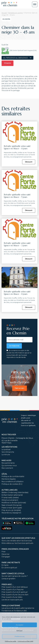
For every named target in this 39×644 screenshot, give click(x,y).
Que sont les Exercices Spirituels (18, 538)
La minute (6, 455)
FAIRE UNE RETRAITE (11, 563)
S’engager (6, 557)
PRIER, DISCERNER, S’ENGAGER (15, 549)
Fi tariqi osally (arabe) (10, 498)
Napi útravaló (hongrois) (12, 505)
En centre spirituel (9, 568)
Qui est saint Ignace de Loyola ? (15, 576)
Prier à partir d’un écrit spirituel (15, 592)
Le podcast (6, 449)
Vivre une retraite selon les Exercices (17, 541)
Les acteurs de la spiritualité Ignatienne (18, 608)
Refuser (19, 631)
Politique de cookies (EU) (12, 484)
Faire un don (19, 388)
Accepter (20, 625)
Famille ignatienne (11, 606)
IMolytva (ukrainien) (10, 500)
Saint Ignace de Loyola (13, 574)
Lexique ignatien (8, 579)
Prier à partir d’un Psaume (13, 590)
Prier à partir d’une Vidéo (12, 597)
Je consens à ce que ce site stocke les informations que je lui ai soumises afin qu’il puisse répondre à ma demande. (19, 354)
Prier (4, 552)
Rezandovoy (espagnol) (11, 513)
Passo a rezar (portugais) (12, 508)
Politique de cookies (11, 641)
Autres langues (9, 490)
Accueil (4, 13)
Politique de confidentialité (25, 641)
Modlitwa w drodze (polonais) (14, 503)
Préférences (20, 636)
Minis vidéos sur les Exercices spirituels (17, 543)
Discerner (6, 554)
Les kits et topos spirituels (12, 600)
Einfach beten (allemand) (12, 495)
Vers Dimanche (8, 452)
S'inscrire (7, 63)
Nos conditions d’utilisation (13, 482)
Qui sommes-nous (9, 466)
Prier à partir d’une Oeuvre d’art (15, 595)
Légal (4, 474)
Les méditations (9, 447)
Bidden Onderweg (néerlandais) (15, 492)
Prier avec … (7, 585)
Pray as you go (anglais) (11, 510)
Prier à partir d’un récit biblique (15, 587)
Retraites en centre (15, 13)
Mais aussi (6, 460)
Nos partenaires (8, 463)
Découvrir (29, 162)
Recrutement (7, 468)
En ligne (5, 565)
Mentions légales (9, 479)
